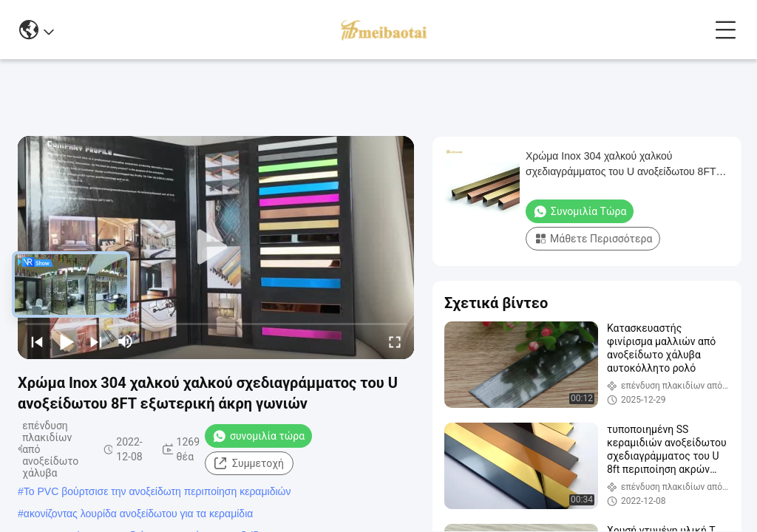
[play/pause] (67, 341)
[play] (216, 248)
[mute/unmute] (126, 341)
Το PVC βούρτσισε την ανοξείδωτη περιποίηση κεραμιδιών (157, 491)
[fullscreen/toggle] (395, 341)
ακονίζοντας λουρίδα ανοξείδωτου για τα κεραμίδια (139, 514)
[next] (96, 341)
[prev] (37, 341)
